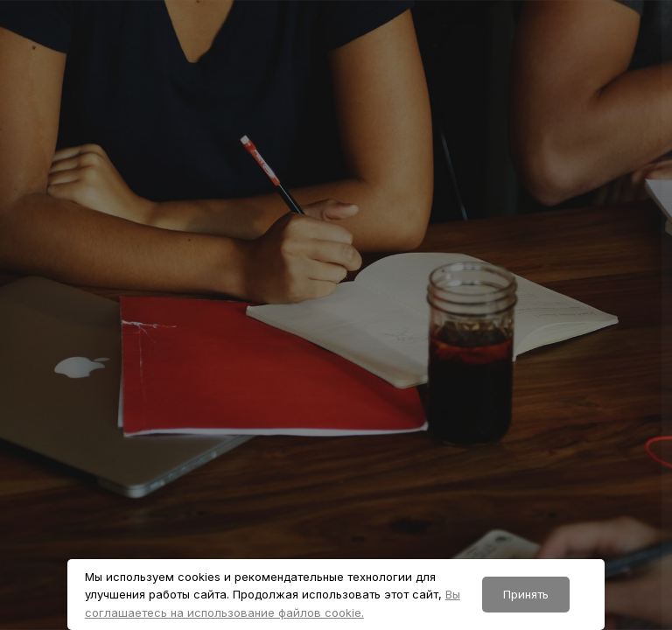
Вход (487, 530)
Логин (350, 274)
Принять (526, 594)
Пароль (354, 358)
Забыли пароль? (600, 438)
